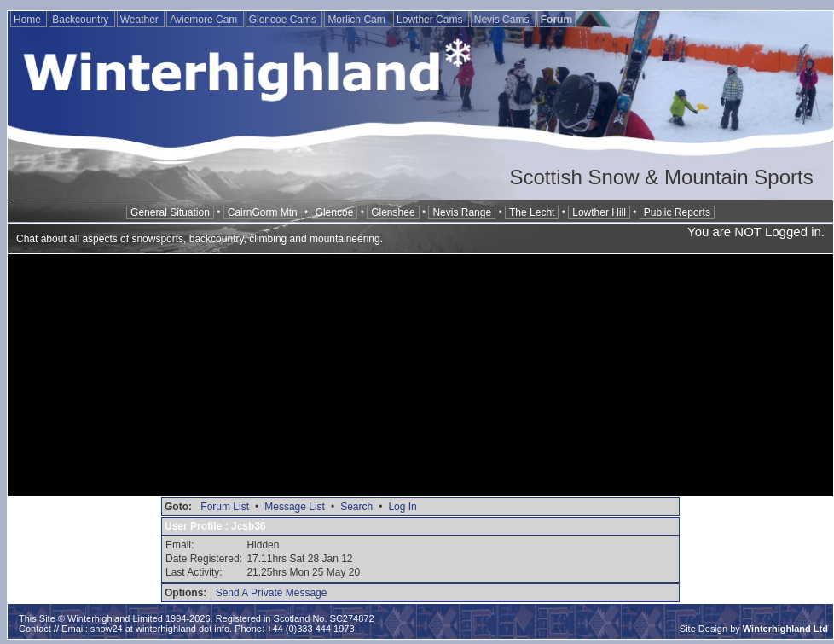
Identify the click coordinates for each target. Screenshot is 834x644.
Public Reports (677, 212)
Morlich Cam (358, 20)
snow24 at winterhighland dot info (160, 629)
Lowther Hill (599, 212)
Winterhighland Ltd (785, 629)
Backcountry (81, 20)
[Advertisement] (421, 377)
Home (29, 20)
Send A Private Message (272, 593)
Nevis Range (462, 212)
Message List (295, 507)
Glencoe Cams (284, 20)
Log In (402, 507)
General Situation (170, 212)
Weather (141, 20)
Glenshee (393, 212)
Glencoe (335, 212)
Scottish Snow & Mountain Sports (661, 177)
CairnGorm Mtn (263, 212)
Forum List (225, 507)
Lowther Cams (431, 20)
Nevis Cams (503, 20)
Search (356, 507)
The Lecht (532, 212)
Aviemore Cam (205, 20)
